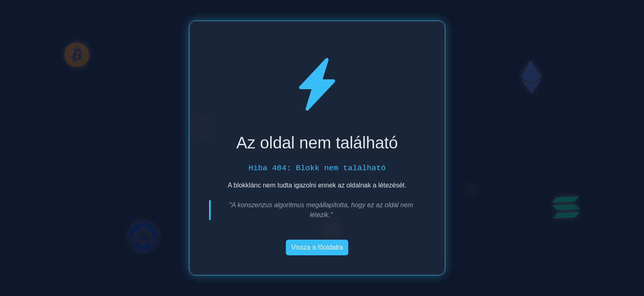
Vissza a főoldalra (317, 247)
